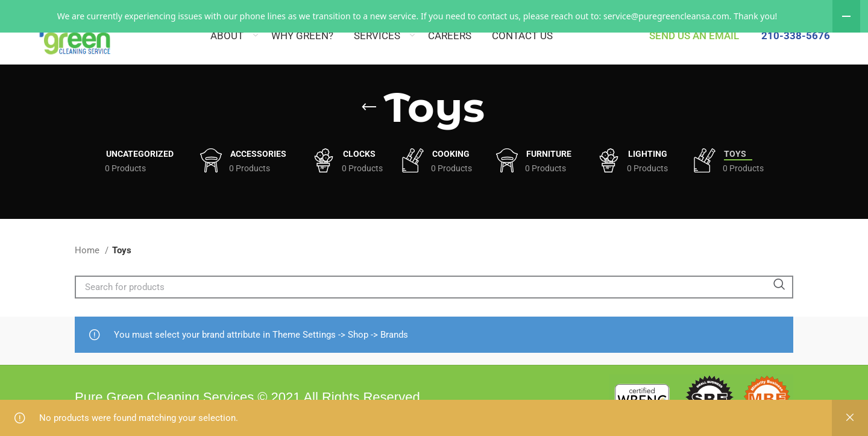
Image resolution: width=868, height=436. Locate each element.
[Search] (434, 318)
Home (88, 281)
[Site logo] (35, 34)
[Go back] (369, 138)
